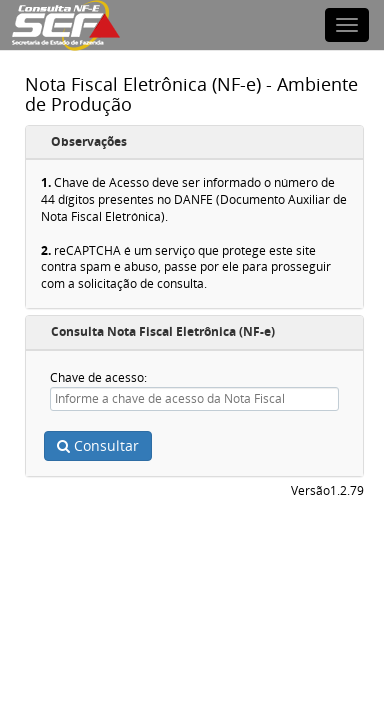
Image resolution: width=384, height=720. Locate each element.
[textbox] (194, 399)
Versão (310, 491)
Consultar (98, 445)
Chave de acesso (97, 377)
